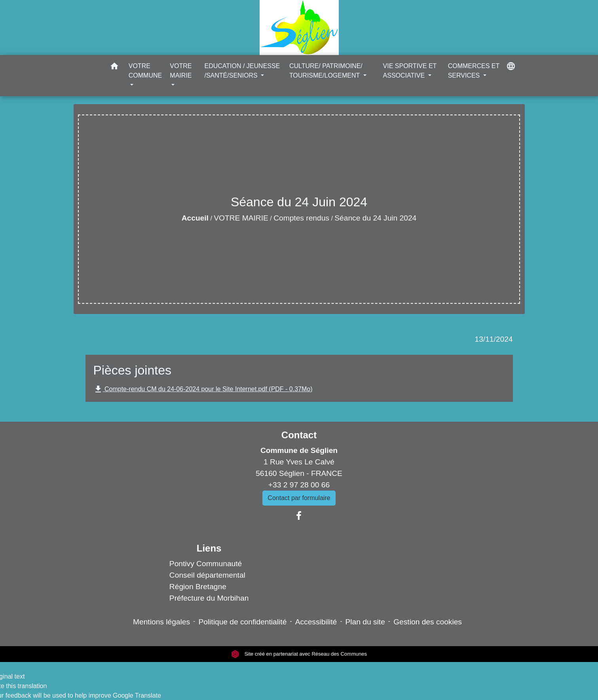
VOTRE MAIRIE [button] (181, 71)
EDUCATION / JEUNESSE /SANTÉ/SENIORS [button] (242, 71)
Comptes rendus (301, 218)
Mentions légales (161, 622)
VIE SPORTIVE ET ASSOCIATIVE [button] (410, 71)
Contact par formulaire (299, 498)
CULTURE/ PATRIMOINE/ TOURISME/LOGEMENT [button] (326, 71)
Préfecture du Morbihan (209, 598)
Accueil (195, 218)
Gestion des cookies (428, 622)
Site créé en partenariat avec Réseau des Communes (299, 654)
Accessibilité (316, 622)
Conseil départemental (207, 575)
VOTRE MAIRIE (241, 218)
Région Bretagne (198, 587)
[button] (114, 68)
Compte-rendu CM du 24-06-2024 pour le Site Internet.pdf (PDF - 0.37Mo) (203, 389)
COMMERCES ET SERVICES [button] (474, 71)
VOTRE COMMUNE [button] (145, 71)
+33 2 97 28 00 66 (299, 485)
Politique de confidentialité (242, 622)
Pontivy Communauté (206, 564)
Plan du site (365, 622)
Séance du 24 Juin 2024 (375, 218)
